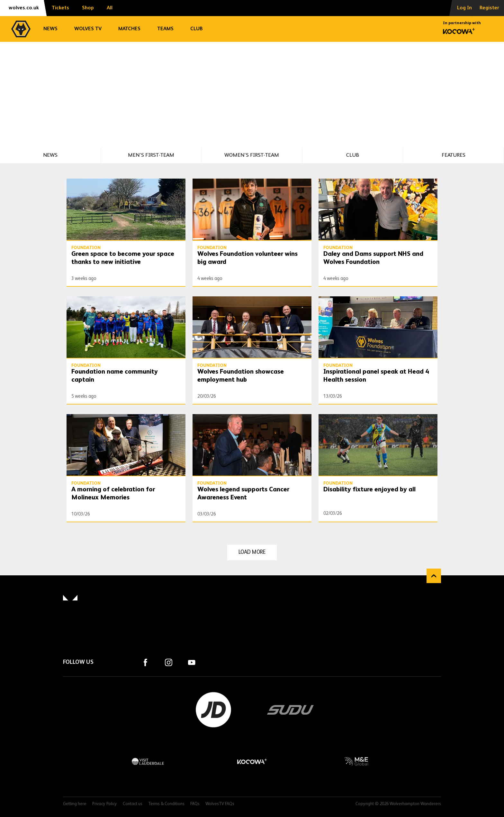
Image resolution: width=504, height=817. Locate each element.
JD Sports (213, 710)
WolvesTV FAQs (220, 804)
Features (454, 155)
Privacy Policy (105, 804)
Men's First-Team (151, 155)
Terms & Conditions (166, 804)
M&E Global (356, 761)
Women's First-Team (252, 155)
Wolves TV (88, 29)
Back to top (434, 576)
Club (197, 29)
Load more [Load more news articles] (252, 552)
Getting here (75, 804)
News (50, 29)
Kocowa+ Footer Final (252, 761)
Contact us (133, 804)
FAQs (195, 804)
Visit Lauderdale (148, 761)
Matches (129, 29)
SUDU (291, 710)
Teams (165, 29)
